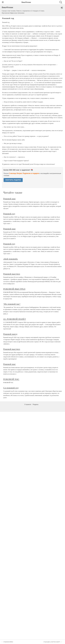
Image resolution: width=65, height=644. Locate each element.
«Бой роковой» (11, 259)
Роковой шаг (10, 199)
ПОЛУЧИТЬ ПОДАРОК (13, 180)
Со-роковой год (11, 388)
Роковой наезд (10, 334)
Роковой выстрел (12, 274)
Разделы (36, 404)
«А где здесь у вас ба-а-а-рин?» (52, 642)
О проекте (28, 404)
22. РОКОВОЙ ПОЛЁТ (15, 319)
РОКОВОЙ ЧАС (11, 379)
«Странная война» (8, 642)
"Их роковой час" (12, 304)
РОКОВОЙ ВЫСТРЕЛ (14, 289)
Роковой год (9, 214)
